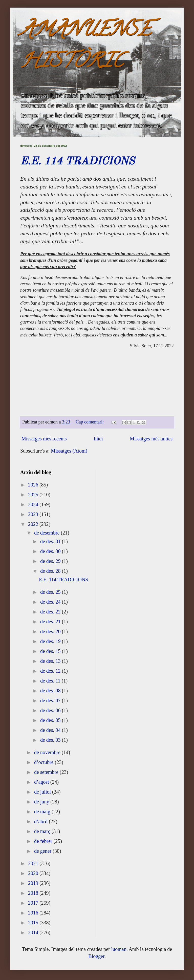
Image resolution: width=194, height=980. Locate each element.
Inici (98, 439)
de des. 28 (51, 571)
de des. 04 (51, 730)
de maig (43, 812)
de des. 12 (51, 671)
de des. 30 (51, 551)
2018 (34, 893)
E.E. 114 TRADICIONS (77, 162)
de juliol (43, 792)
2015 (34, 923)
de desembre (48, 533)
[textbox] (97, 331)
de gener (43, 851)
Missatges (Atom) (69, 451)
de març (43, 831)
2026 (34, 485)
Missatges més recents (44, 439)
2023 (34, 514)
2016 (34, 913)
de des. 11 (51, 681)
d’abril (41, 821)
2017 (34, 903)
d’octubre (45, 762)
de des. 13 (51, 661)
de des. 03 (51, 740)
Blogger (96, 956)
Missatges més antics (151, 439)
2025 (34, 495)
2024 (34, 504)
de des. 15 (51, 651)
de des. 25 (51, 592)
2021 (34, 863)
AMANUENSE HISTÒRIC (86, 47)
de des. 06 (51, 710)
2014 (34, 932)
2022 (34, 524)
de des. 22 (51, 612)
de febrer (44, 841)
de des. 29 (51, 561)
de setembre (47, 772)
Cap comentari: (90, 422)
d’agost (42, 782)
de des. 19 (51, 641)
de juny (42, 802)
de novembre (48, 752)
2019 (34, 883)
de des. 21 (51, 622)
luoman (119, 949)
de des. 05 (51, 720)
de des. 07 (51, 700)
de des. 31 (51, 541)
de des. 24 (51, 602)
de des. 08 (51, 691)
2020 (34, 873)
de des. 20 (51, 631)
